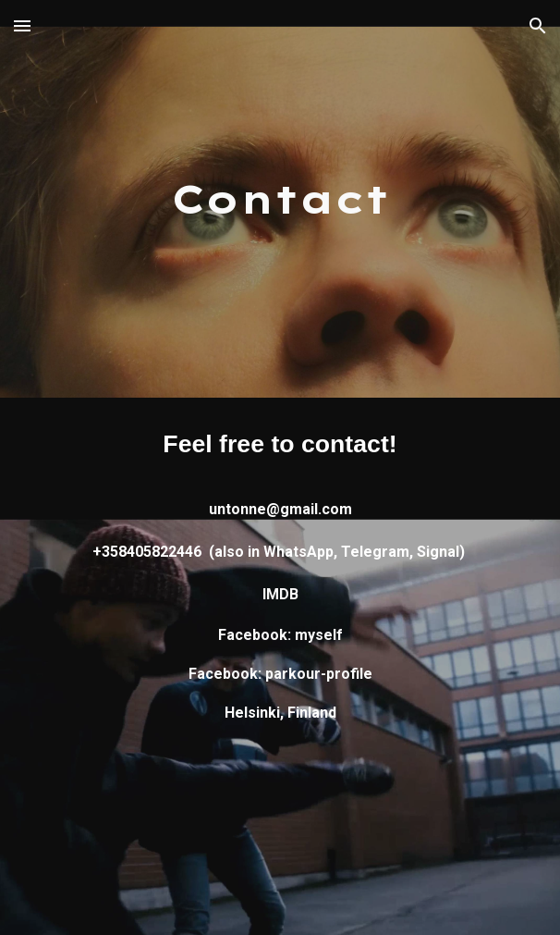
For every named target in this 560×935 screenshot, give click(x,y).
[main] (280, 199)
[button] (22, 25)
